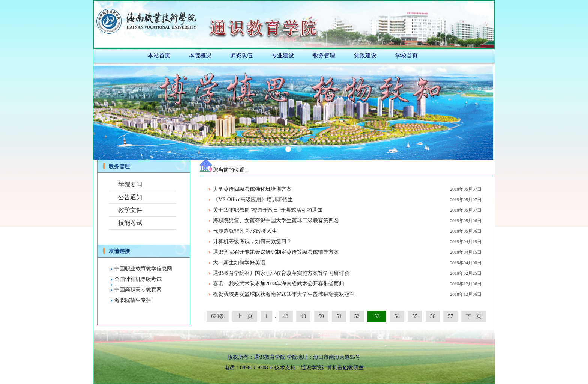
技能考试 (130, 223)
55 (415, 316)
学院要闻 (130, 184)
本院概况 (200, 56)
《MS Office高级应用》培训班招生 (253, 200)
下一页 (474, 316)
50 (321, 316)
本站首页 (159, 56)
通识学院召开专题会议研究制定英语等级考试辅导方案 (276, 252)
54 (397, 316)
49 (303, 316)
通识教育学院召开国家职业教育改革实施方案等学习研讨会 (281, 273)
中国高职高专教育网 (138, 290)
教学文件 (130, 210)
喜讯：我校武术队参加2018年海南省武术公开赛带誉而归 (279, 284)
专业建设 (283, 56)
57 (450, 316)
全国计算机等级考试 (138, 279)
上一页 (245, 316)
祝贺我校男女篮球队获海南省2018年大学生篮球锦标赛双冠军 (284, 294)
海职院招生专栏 (133, 300)
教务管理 (324, 56)
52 (357, 316)
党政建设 (365, 56)
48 (286, 316)
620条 (218, 316)
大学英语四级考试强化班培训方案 (252, 189)
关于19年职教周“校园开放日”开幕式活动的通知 (268, 210)
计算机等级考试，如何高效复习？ (252, 242)
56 (433, 316)
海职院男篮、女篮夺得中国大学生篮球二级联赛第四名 (276, 221)
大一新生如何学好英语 (239, 263)
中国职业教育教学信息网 (143, 269)
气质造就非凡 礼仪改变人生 (245, 231)
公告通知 (130, 197)
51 (339, 316)
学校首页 (406, 56)
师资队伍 (241, 56)
